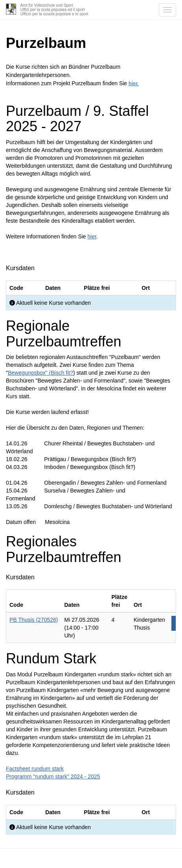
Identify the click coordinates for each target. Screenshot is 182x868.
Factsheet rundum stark (35, 769)
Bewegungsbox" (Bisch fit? (40, 373)
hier (92, 236)
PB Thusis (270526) (34, 620)
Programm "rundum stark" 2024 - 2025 (53, 776)
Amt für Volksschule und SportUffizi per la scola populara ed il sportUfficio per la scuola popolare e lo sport (54, 10)
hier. (134, 83)
